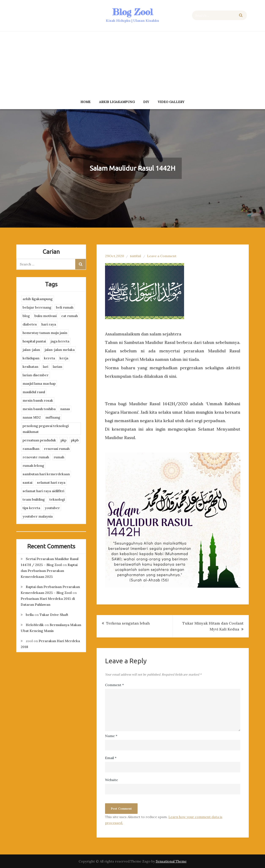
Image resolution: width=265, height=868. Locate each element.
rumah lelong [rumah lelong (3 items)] (33, 466)
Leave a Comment (162, 256)
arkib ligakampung (117, 102)
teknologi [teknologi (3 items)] (57, 499)
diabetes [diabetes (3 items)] (30, 324)
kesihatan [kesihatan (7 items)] (30, 367)
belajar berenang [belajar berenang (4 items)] (37, 307)
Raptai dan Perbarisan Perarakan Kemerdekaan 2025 (49, 571)
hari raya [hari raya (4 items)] (49, 324)
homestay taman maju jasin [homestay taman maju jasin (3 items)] (45, 333)
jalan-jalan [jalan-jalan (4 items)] (31, 350)
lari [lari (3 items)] (46, 367)
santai (136, 256)
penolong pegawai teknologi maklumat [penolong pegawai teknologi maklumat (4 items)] (46, 429)
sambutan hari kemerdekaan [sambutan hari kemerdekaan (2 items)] (46, 474)
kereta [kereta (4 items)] (49, 358)
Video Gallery (171, 102)
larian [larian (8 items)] (57, 367)
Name (111, 736)
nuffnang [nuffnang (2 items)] (53, 417)
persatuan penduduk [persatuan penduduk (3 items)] (39, 440)
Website (111, 780)
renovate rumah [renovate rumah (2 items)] (36, 457)
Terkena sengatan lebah (128, 623)
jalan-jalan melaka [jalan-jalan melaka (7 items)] (60, 350)
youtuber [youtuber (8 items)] (52, 508)
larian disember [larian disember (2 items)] (36, 375)
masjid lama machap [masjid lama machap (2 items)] (39, 383)
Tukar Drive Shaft (54, 615)
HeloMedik (35, 625)
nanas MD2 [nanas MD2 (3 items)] (32, 417)
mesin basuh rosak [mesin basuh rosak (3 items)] (38, 400)
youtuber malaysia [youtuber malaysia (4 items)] (38, 516)
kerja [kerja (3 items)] (64, 358)
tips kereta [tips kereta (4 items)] (31, 508)
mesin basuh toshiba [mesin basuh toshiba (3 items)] (39, 409)
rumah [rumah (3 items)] (59, 457)
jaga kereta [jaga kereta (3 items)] (60, 341)
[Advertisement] (132, 64)
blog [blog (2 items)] (26, 316)
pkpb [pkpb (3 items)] (75, 440)
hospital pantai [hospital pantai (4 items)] (34, 341)
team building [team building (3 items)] (34, 499)
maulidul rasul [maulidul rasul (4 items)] (34, 392)
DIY (146, 102)
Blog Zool (132, 12)
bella (30, 615)
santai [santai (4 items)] (27, 482)
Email (111, 758)
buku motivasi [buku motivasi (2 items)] (46, 316)
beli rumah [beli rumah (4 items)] (65, 307)
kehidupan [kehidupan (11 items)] (31, 358)
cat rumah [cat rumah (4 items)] (70, 316)
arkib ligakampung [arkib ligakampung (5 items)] (38, 299)
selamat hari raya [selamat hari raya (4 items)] (51, 482)
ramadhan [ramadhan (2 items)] (31, 449)
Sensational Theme (171, 861)
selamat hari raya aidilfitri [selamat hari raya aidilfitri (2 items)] (43, 491)
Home (86, 102)
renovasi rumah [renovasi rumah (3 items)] (57, 449)
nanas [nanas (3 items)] (65, 409)
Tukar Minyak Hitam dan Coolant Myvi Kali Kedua (213, 626)
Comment (114, 685)
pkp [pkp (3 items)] (64, 440)
